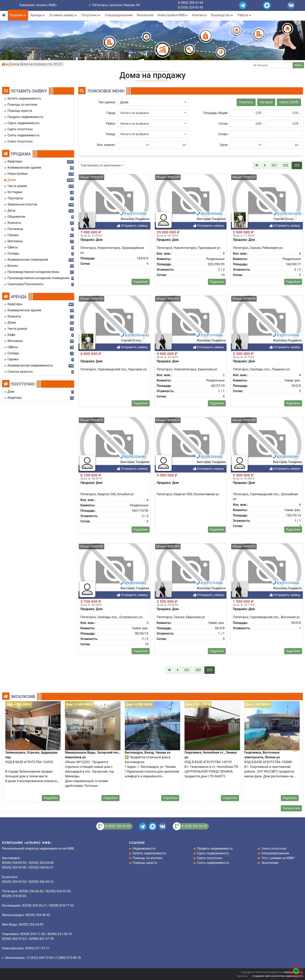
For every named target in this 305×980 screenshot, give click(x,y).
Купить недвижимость (149, 853)
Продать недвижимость (215, 848)
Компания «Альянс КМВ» (38, 5)
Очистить (246, 102)
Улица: (111, 134)
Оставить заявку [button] (63, 15)
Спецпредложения (119, 15)
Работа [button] (245, 15)
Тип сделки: (107, 102)
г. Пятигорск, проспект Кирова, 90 (114, 5)
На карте (266, 102)
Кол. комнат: (106, 145)
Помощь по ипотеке (147, 858)
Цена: (224, 145)
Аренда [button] (38, 15)
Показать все (291, 808)
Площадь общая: (216, 113)
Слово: (223, 134)
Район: (111, 124)
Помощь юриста (145, 863)
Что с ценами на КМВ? (278, 858)
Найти (298, 65)
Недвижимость (144, 848)
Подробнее (51, 798)
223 (297, 165)
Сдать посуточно (210, 858)
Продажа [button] (18, 15)
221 (274, 165)
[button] (153, 102)
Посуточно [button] (91, 15)
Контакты (199, 15)
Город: (111, 113)
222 (285, 165)
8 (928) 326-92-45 (191, 7)
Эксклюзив (145, 15)
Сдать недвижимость (213, 853)
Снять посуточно (274, 848)
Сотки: (223, 124)
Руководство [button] (222, 15)
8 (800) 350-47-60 (191, 3)
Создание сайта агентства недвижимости (278, 976)
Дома (13, 64)
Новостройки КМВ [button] (173, 15)
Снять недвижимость (213, 863)
